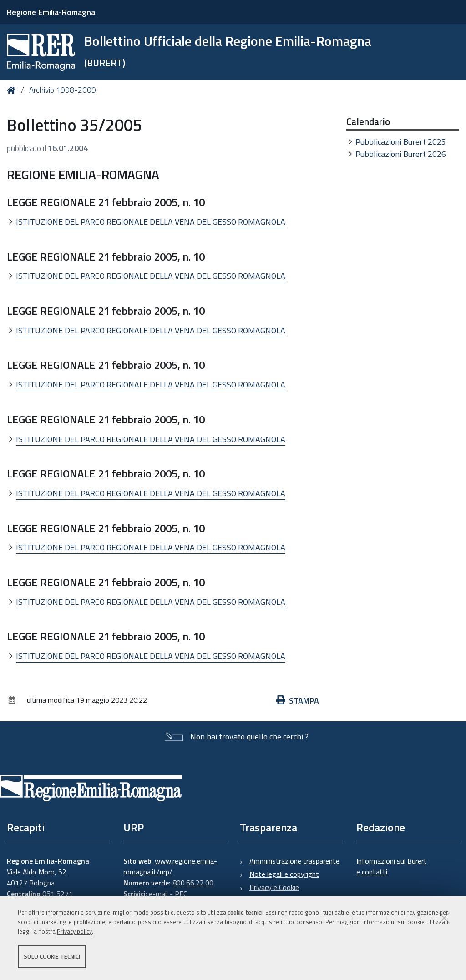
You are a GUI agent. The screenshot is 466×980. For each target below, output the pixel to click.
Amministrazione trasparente (294, 861)
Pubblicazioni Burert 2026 (401, 154)
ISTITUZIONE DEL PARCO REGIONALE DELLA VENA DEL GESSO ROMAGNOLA (151, 222)
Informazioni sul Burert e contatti (392, 866)
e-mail (158, 894)
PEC (181, 894)
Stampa (298, 701)
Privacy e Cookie (274, 887)
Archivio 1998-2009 (63, 90)
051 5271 (58, 894)
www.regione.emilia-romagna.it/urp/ (170, 866)
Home (13, 90)
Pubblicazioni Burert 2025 (401, 142)
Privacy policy (74, 931)
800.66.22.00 (193, 883)
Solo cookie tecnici (52, 956)
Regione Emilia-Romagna (51, 12)
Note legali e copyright (284, 874)
